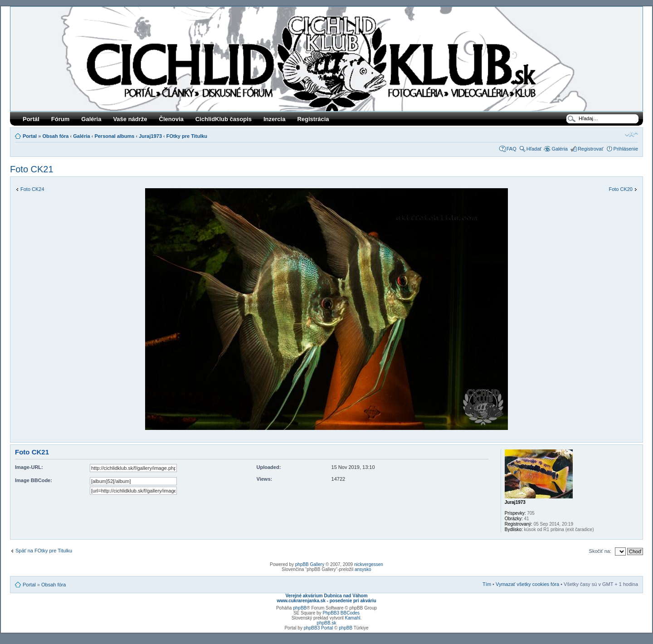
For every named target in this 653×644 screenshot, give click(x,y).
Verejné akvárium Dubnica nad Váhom (326, 596)
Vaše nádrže (130, 119)
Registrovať (591, 149)
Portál (31, 119)
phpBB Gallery (310, 564)
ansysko (363, 569)
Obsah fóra (55, 136)
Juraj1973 (150, 136)
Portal (30, 136)
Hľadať (534, 149)
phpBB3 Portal (319, 628)
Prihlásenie (626, 149)
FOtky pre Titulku (187, 136)
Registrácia (313, 119)
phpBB (300, 608)
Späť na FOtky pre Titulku (44, 551)
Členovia (171, 119)
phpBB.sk (327, 623)
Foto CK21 (32, 169)
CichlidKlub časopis (224, 119)
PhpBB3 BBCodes (341, 613)
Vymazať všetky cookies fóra (527, 584)
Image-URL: (29, 467)
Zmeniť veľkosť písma (631, 134)
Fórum (60, 119)
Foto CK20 (621, 189)
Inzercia (274, 119)
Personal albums (114, 136)
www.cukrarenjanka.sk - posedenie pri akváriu (326, 601)
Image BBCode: (34, 480)
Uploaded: (269, 467)
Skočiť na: (600, 551)
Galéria (91, 119)
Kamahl (353, 618)
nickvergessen (369, 564)
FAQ (512, 149)
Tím (487, 584)
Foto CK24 (32, 189)
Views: (265, 479)
